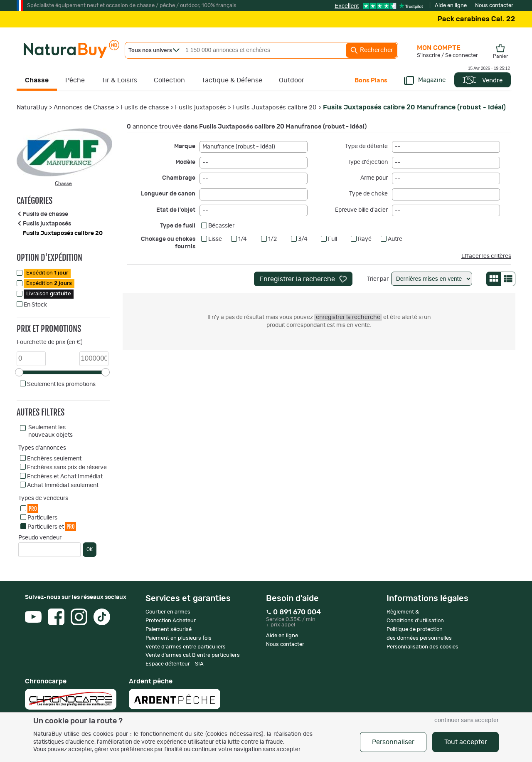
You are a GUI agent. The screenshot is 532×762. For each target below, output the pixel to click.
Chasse (37, 80)
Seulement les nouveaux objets (50, 431)
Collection (169, 80)
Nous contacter (494, 6)
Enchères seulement (54, 459)
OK (90, 549)
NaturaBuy (32, 108)
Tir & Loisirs (119, 80)
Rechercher (372, 50)
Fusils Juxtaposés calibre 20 (275, 108)
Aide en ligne (451, 6)
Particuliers (42, 518)
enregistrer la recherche (348, 317)
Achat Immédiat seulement (63, 485)
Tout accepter (466, 742)
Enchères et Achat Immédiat (65, 477)
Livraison (49, 294)
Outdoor (292, 80)
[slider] (19, 372)
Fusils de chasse (145, 108)
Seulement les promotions (61, 384)
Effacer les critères (486, 256)
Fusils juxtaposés (201, 108)
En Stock (35, 305)
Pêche (75, 80)
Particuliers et (52, 526)
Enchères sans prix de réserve (67, 468)
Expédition (47, 273)
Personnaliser (393, 742)
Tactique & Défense (232, 80)
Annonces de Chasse (84, 108)
